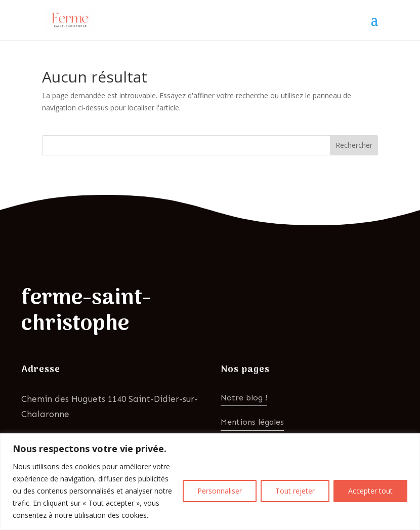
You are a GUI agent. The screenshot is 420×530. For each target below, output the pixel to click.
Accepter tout (370, 491)
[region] (210, 482)
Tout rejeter (295, 491)
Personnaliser (220, 491)
